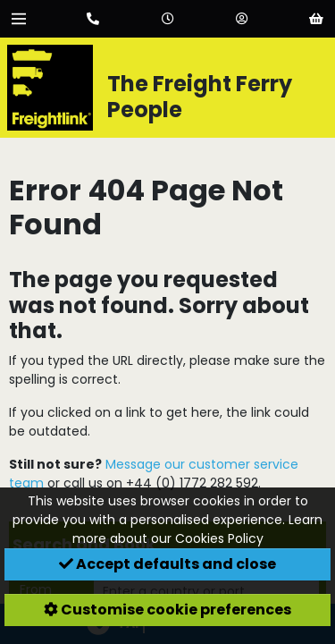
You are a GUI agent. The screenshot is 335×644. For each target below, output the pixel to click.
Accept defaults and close (167, 564)
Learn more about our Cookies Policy (198, 529)
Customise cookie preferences (167, 610)
